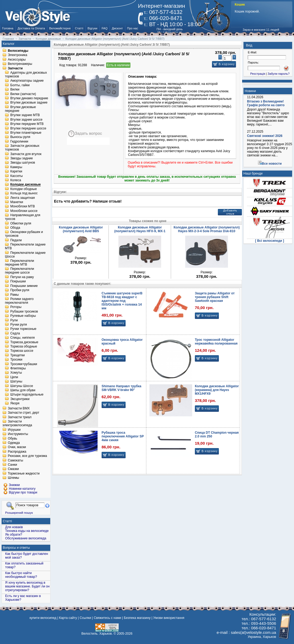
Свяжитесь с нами (108, 618)
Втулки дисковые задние (29, 103)
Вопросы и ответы (16, 548)
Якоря (15, 404)
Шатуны (16, 382)
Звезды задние (21, 158)
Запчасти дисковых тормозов (22, 148)
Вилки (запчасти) (23, 94)
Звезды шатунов (23, 163)
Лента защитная (22, 198)
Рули (14, 320)
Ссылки (85, 618)
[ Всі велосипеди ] (270, 241)
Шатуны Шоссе (22, 386)
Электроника (18, 55)
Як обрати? (14, 535)
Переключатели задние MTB (25, 247)
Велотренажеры (20, 64)
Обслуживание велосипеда (26, 538)
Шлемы (13, 478)
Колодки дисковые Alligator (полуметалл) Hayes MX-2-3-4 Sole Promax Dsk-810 (206, 229)
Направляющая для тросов (22, 217)
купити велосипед (43, 618)
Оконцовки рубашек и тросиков (24, 234)
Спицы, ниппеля (22, 338)
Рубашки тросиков (24, 311)
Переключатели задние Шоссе (25, 255)
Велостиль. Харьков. (97, 634)
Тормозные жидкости (24, 473)
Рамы (14, 295)
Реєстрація (258, 74)
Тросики (16, 360)
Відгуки (93, 28)
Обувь (12, 438)
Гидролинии (19, 141)
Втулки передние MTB (27, 124)
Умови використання (169, 618)
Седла (15, 333)
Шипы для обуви (23, 390)
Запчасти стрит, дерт (24, 413)
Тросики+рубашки (24, 364)
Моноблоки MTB (22, 207)
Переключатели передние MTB (19, 263)
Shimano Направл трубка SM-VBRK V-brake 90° (121, 388)
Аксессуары (17, 60)
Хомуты (16, 373)
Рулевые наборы (23, 316)
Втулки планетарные (26, 133)
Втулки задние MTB (25, 115)
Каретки (16, 172)
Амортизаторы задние (27, 81)
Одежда (14, 443)
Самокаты (15, 460)
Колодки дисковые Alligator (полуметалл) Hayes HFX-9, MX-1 (140, 229)
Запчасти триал (20, 417)
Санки (12, 465)
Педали (16, 240)
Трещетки (17, 355)
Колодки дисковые (25, 185)
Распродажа (17, 452)
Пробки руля (20, 290)
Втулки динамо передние (29, 98)
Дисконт (117, 28)
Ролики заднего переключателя (19, 301)
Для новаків (14, 527)
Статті (79, 28)
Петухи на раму (22, 277)
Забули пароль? (278, 74)
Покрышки (18, 282)
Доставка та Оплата (31, 28)
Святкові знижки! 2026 (265, 136)
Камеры (16, 167)
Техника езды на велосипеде (27, 531)
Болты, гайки (20, 85)
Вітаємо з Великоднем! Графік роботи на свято (266, 103)
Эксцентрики (20, 399)
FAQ (105, 28)
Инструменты (18, 434)
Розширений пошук (19, 513)
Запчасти (15, 68)
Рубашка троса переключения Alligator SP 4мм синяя (123, 436)
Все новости (272, 164)
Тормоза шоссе (22, 351)
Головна (8, 28)
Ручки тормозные (23, 329)
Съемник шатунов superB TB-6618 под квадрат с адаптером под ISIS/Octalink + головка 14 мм (122, 301)
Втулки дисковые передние (20, 109)
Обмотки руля (21, 223)
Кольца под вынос (24, 193)
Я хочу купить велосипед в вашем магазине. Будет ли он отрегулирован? (27, 586)
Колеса (16, 180)
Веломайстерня (60, 28)
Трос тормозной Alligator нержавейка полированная (216, 342)
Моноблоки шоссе (24, 211)
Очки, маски (17, 447)
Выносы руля (20, 137)
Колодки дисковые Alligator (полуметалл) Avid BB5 (81, 229)
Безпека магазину (137, 618)
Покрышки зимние (24, 286)
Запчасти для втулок (26, 154)
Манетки (17, 202)
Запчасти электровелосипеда (17, 424)
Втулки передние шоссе (28, 128)
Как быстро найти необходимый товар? (21, 575)
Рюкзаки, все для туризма (27, 456)
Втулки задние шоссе (26, 120)
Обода (15, 228)
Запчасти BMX (19, 408)
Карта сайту (68, 618)
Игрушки (14, 430)
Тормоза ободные (24, 346)
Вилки (15, 90)
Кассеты (16, 176)
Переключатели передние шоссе (19, 271)
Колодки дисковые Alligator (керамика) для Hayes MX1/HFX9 (217, 390)
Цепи (14, 377)
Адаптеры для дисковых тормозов (26, 74)
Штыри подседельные (27, 395)
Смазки (13, 469)
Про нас (133, 28)
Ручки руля (18, 325)
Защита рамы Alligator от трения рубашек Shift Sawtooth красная (215, 297)
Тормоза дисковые (24, 342)
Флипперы (18, 368)
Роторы (16, 307)
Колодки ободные (23, 189)
